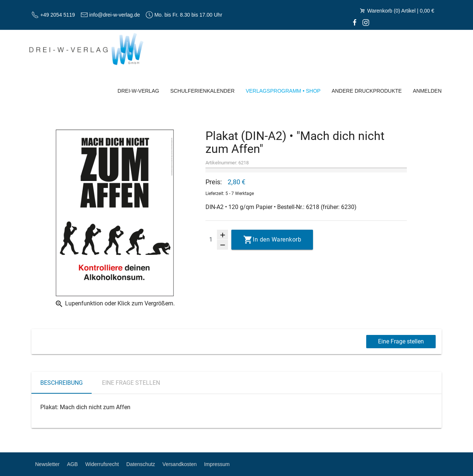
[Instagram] (366, 22)
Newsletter (47, 464)
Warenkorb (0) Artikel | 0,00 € (396, 11)
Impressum (217, 464)
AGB (72, 464)
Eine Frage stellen (401, 341)
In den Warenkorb (277, 239)
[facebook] (355, 22)
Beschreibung (62, 383)
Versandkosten (180, 464)
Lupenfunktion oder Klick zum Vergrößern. (115, 304)
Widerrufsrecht (102, 464)
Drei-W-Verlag (138, 91)
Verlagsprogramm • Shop (283, 91)
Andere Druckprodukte (367, 91)
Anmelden (427, 91)
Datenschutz (141, 464)
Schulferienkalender (203, 91)
